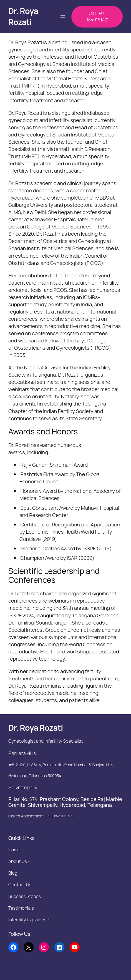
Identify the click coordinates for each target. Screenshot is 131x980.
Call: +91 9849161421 (97, 17)
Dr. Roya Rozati (23, 17)
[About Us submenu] (29, 861)
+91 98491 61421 (60, 816)
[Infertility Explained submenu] (49, 920)
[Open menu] (63, 17)
